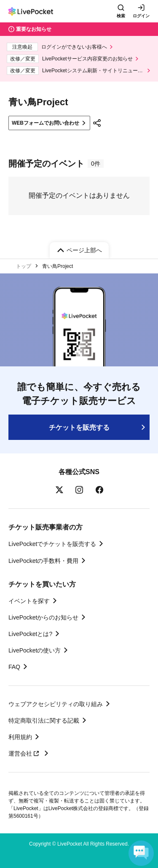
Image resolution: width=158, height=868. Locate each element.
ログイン (141, 16)
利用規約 (20, 737)
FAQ (14, 667)
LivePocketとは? (30, 634)
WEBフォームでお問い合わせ (46, 123)
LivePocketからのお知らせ (43, 617)
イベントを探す (29, 601)
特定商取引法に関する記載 (44, 721)
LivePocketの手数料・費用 (43, 561)
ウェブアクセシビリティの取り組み (56, 704)
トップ (24, 266)
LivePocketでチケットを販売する (52, 544)
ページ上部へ (84, 250)
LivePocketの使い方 (35, 650)
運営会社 (25, 753)
